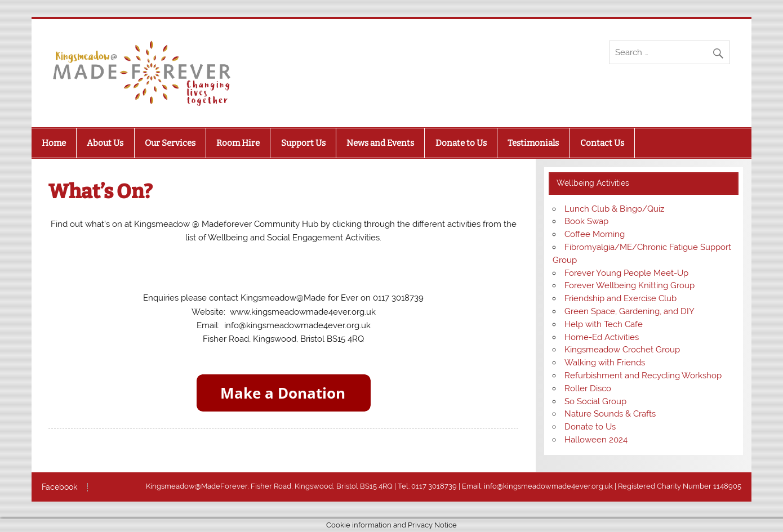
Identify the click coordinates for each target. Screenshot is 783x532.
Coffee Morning (595, 234)
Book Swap (586, 221)
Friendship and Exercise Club (620, 298)
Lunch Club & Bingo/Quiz (614, 209)
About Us (105, 143)
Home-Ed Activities (602, 337)
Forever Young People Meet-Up (626, 273)
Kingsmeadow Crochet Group (622, 350)
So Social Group (595, 401)
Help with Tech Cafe (604, 324)
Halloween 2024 (596, 440)
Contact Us (602, 143)
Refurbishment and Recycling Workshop (643, 375)
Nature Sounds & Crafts (610, 414)
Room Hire (238, 143)
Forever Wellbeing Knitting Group (629, 285)
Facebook (59, 488)
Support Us (303, 143)
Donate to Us (461, 143)
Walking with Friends (605, 363)
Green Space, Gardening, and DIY (629, 311)
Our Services (170, 143)
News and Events (380, 143)
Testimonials (533, 143)
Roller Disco (588, 388)
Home (54, 143)
